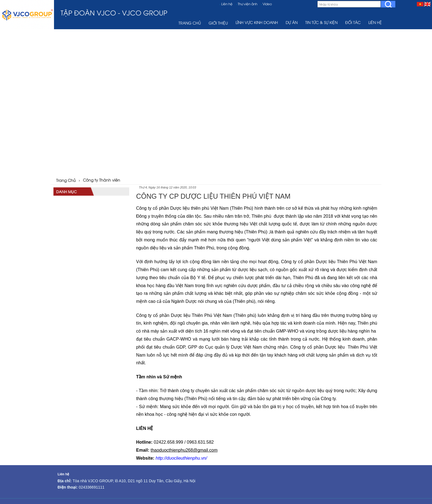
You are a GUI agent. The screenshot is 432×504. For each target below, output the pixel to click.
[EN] (427, 4)
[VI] (420, 4)
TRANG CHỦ (190, 23)
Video (267, 4)
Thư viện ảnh (248, 4)
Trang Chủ (66, 180)
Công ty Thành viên (102, 180)
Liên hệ (227, 4)
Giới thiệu (218, 23)
